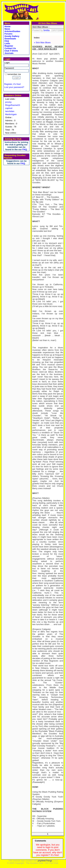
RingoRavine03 (13, 105)
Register (9, 46)
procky (8, 102)
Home (7, 26)
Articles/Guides (12, 31)
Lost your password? (14, 87)
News (7, 29)
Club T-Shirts (11, 51)
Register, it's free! (13, 84)
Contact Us (10, 48)
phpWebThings (45, 861)
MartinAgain (11, 114)
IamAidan (10, 111)
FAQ (6, 41)
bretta (46, 30)
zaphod (9, 108)
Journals (9, 53)
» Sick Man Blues (42, 42)
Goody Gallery (12, 36)
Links (7, 43)
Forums (8, 34)
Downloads (10, 39)
